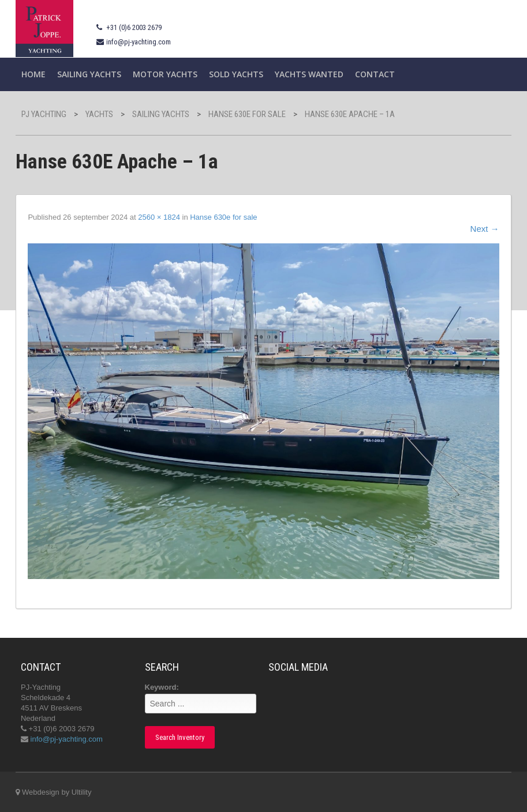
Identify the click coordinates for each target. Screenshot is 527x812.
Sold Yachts (236, 74)
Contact (375, 74)
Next (485, 229)
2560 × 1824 (159, 217)
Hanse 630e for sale (223, 217)
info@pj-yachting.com (139, 42)
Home (33, 74)
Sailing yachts (89, 74)
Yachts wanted (309, 74)
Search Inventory (180, 737)
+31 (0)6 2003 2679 (134, 27)
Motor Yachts (165, 74)
